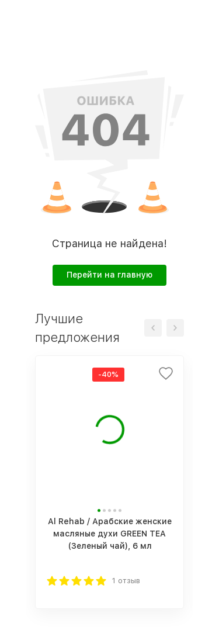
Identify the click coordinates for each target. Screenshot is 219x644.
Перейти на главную (109, 275)
